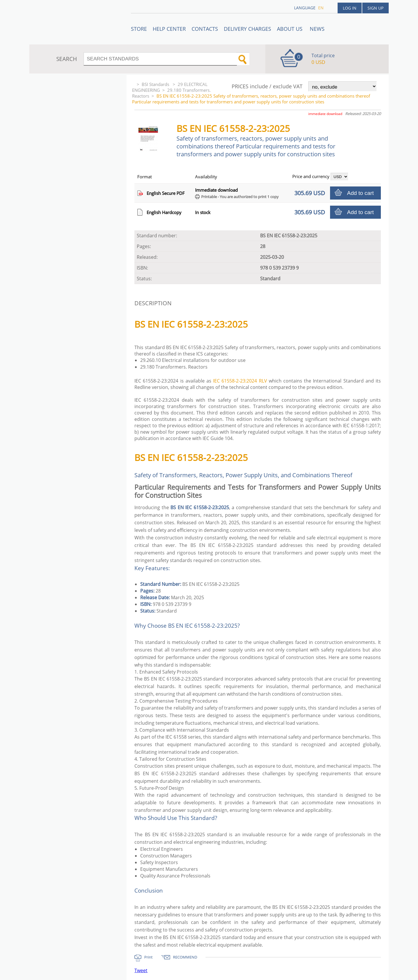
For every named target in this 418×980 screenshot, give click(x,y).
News (317, 29)
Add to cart (361, 193)
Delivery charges (247, 29)
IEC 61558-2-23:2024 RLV (240, 381)
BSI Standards (156, 84)
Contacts (205, 29)
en (321, 8)
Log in (350, 8)
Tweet (141, 970)
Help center (169, 29)
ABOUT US (290, 29)
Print (148, 957)
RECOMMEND (185, 957)
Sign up (375, 8)
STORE (139, 29)
